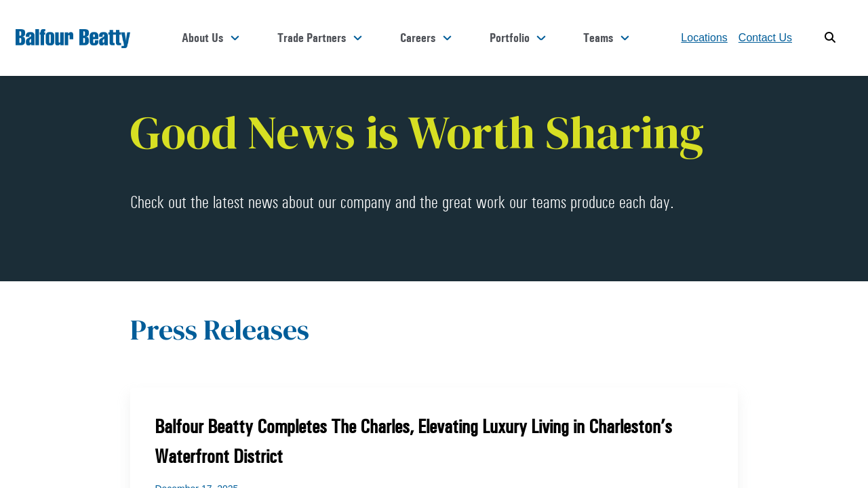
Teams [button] (606, 38)
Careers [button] (456, 38)
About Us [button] (272, 38)
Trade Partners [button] (365, 38)
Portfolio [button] (533, 38)
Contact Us (765, 38)
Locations (704, 38)
